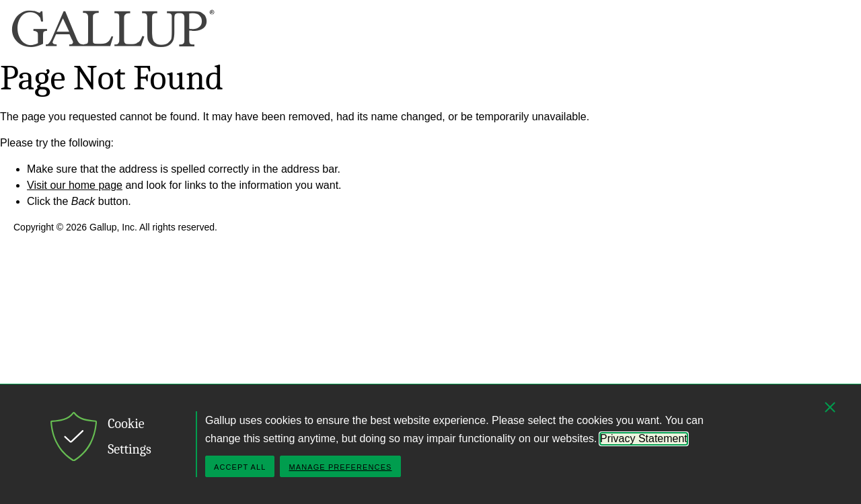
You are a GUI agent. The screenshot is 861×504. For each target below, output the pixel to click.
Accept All (240, 467)
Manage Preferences (340, 467)
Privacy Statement (644, 438)
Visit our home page (75, 185)
